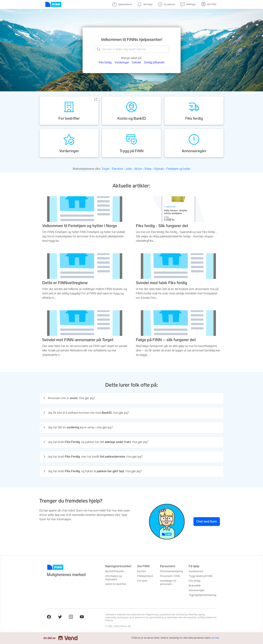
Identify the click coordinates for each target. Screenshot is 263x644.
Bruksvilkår (195, 586)
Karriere (142, 571)
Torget (105, 169)
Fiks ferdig (105, 62)
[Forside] (53, 4)
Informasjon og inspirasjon (114, 578)
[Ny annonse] (166, 4)
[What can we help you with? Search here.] (132, 49)
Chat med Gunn (207, 521)
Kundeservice (196, 571)
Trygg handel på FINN (201, 576)
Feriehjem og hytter (178, 169)
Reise (148, 169)
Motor (138, 169)
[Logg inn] (209, 4)
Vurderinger (122, 62)
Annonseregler (197, 590)
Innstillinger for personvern (168, 583)
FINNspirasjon (145, 576)
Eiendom (118, 169)
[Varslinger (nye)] (145, 4)
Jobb (129, 169)
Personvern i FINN (170, 576)
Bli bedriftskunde (115, 571)
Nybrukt (159, 169)
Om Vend (142, 581)
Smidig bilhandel (154, 62)
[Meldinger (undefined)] (188, 4)
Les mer (215, 638)
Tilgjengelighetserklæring (202, 595)
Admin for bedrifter (116, 584)
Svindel (136, 62)
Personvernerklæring (171, 571)
